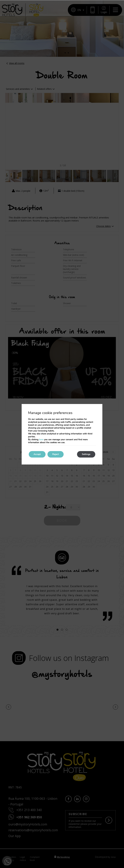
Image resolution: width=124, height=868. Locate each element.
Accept (37, 454)
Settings (86, 454)
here (41, 440)
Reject (56, 454)
